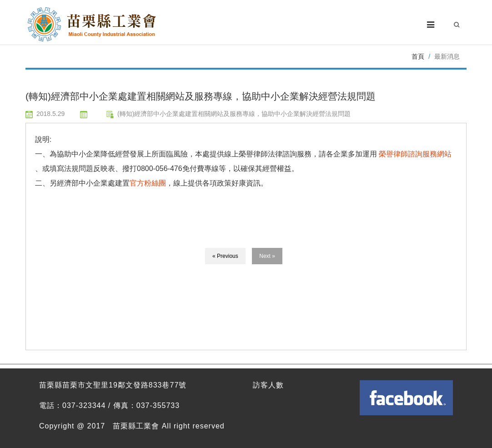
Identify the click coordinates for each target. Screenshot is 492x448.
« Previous (225, 256)
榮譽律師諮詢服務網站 (415, 154)
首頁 (418, 56)
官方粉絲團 (148, 183)
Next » (267, 256)
